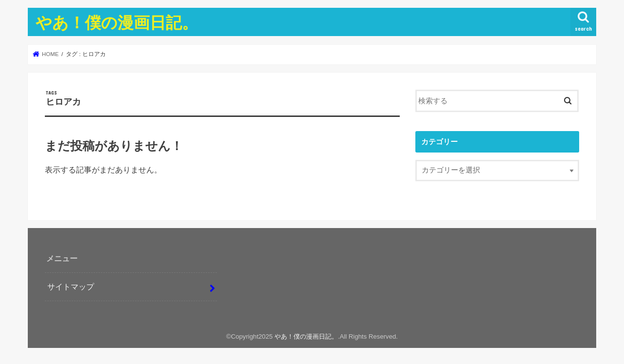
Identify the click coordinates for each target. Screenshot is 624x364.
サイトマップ (71, 287)
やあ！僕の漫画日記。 (117, 22)
